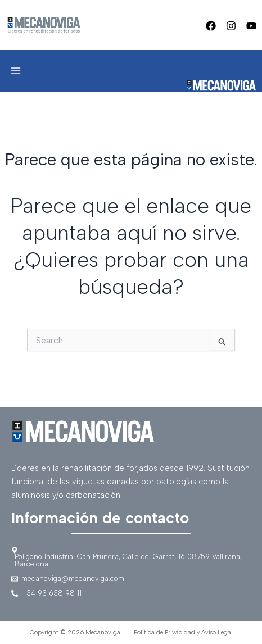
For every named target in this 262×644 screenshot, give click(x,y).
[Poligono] (131, 557)
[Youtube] (251, 26)
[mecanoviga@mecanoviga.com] (131, 579)
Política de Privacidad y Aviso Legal (183, 632)
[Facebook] (211, 26)
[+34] (131, 594)
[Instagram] (231, 26)
